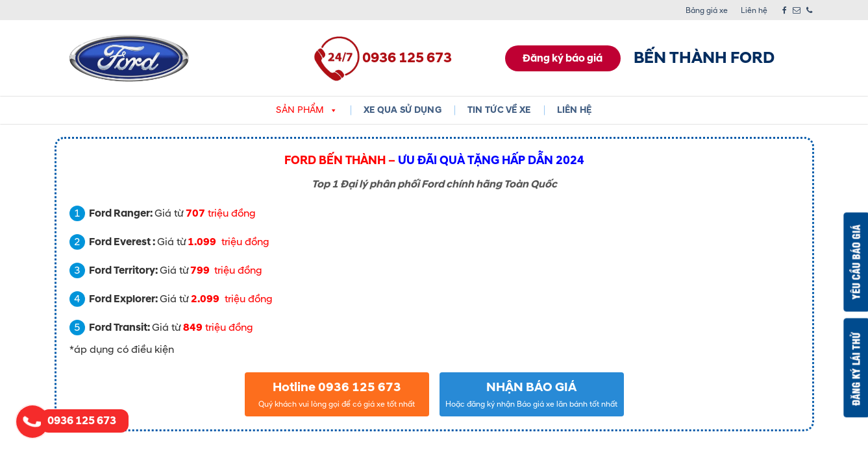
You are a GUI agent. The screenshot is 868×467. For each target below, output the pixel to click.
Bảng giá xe (707, 11)
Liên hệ (754, 11)
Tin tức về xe (499, 110)
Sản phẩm (307, 110)
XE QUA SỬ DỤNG (403, 110)
